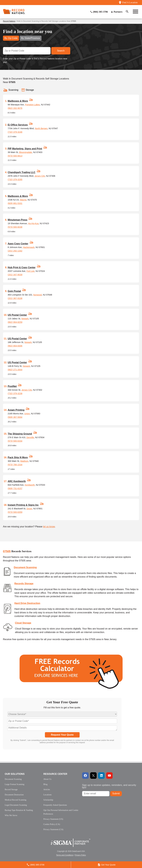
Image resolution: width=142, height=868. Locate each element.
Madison (24, 461)
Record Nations (9, 21)
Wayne (23, 200)
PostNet (12, 386)
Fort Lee (31, 271)
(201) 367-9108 (15, 298)
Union (27, 414)
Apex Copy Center (18, 244)
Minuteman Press (17, 220)
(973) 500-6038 (15, 227)
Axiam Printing (16, 410)
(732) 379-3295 (15, 179)
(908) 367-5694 (15, 417)
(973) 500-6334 (15, 441)
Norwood (38, 295)
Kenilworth (30, 485)
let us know (49, 527)
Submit (116, 793)
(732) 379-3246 (15, 132)
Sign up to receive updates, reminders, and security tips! (109, 786)
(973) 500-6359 (15, 512)
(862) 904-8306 (15, 346)
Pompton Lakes (32, 105)
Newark (25, 319)
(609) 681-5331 (15, 203)
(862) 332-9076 (15, 108)
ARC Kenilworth (17, 481)
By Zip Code (11, 38)
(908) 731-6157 (15, 488)
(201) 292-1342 (15, 251)
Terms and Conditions (65, 855)
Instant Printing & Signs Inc (23, 505)
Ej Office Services (18, 125)
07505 (7, 551)
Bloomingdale (26, 152)
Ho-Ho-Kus (33, 223)
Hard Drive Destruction (27, 603)
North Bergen (41, 128)
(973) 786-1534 (15, 465)
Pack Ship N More (18, 457)
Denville (30, 437)
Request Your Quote (62, 735)
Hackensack (29, 247)
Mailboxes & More (18, 101)
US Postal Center (17, 315)
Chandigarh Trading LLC (22, 172)
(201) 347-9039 (15, 275)
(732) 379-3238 (15, 393)
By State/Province (31, 38)
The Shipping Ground (20, 434)
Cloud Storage (23, 623)
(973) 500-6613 (15, 156)
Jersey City (40, 176)
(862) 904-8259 (15, 322)
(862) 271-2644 (15, 370)
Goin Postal (14, 291)
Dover (29, 509)
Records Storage (24, 584)
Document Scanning (25, 567)
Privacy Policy (80, 855)
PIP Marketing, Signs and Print (25, 149)
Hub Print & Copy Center (22, 267)
